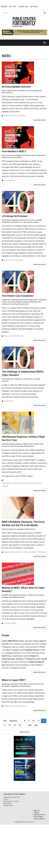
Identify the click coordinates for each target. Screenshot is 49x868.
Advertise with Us (40, 815)
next (30, 725)
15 (15, 725)
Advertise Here (24, 732)
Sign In (4, 7)
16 (20, 725)
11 (38, 721)
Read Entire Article (39, 120)
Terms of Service (39, 819)
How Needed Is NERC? (14, 151)
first (5, 721)
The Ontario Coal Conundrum (18, 296)
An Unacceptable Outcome (16, 87)
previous (13, 721)
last (36, 725)
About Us (37, 811)
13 (4, 725)
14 (9, 725)
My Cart (34, 7)
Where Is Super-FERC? (14, 680)
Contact (36, 813)
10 (33, 721)
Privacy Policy (38, 817)
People (5, 635)
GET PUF (13, 7)
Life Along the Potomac (15, 216)
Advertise (23, 7)
